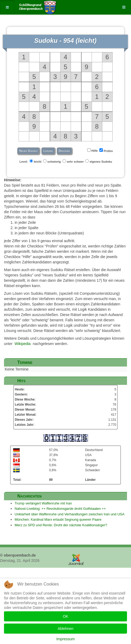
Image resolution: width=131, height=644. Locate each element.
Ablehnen (65, 629)
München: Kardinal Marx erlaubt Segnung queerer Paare (58, 519)
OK (65, 616)
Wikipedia (23, 344)
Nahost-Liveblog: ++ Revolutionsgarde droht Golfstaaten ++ (60, 509)
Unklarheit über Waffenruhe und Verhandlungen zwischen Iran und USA (69, 514)
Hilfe (93, 150)
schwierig (52, 161)
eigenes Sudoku (99, 161)
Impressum (65, 639)
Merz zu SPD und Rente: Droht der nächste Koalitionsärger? (61, 525)
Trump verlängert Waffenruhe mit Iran (43, 503)
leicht (36, 161)
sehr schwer (73, 161)
